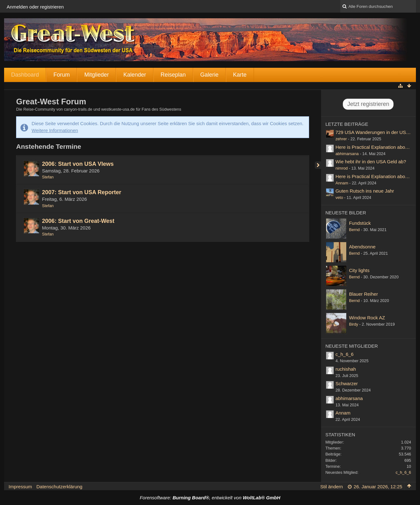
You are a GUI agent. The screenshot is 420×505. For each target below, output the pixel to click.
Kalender (135, 75)
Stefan (48, 177)
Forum (61, 75)
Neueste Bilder (346, 213)
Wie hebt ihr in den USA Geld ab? (371, 162)
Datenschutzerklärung (60, 487)
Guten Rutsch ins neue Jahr (365, 191)
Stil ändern (331, 487)
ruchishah (346, 369)
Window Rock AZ (367, 318)
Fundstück (360, 223)
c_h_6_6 (345, 354)
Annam (342, 183)
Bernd (354, 230)
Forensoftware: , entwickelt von (210, 498)
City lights (359, 270)
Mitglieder (96, 75)
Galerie (210, 75)
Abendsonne (362, 247)
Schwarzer (347, 383)
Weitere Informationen (55, 130)
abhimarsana (347, 154)
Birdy (354, 324)
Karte (240, 75)
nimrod (342, 168)
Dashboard (25, 75)
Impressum (20, 487)
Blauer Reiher (364, 294)
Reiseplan (173, 75)
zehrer (341, 139)
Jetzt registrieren (368, 104)
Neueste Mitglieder (352, 346)
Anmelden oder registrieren (35, 7)
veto (339, 197)
